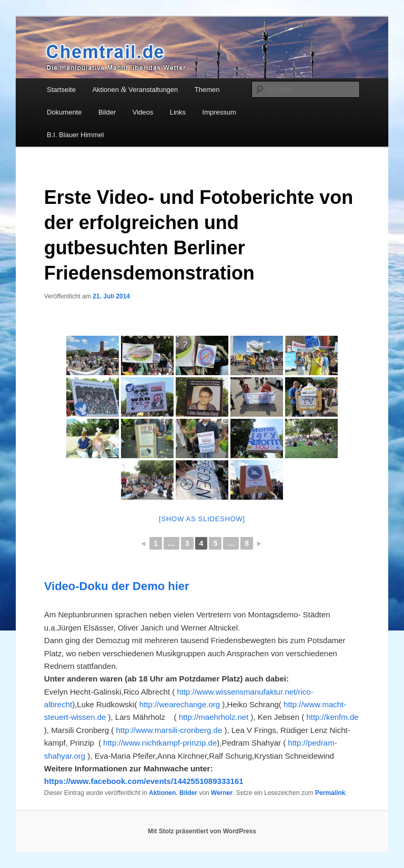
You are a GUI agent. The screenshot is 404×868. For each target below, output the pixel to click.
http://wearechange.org (180, 704)
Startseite (61, 90)
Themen (207, 90)
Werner (222, 793)
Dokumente (64, 112)
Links (178, 112)
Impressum (219, 112)
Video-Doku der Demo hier (117, 586)
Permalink (330, 793)
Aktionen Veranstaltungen (135, 89)
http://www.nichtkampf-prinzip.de (160, 743)
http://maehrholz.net (213, 717)
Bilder (107, 112)
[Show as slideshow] (202, 519)
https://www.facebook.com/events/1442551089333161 (144, 781)
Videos (143, 112)
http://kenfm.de (332, 717)
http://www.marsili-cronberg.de (169, 730)
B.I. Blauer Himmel (75, 135)
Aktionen (162, 793)
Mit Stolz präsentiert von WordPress (202, 831)
